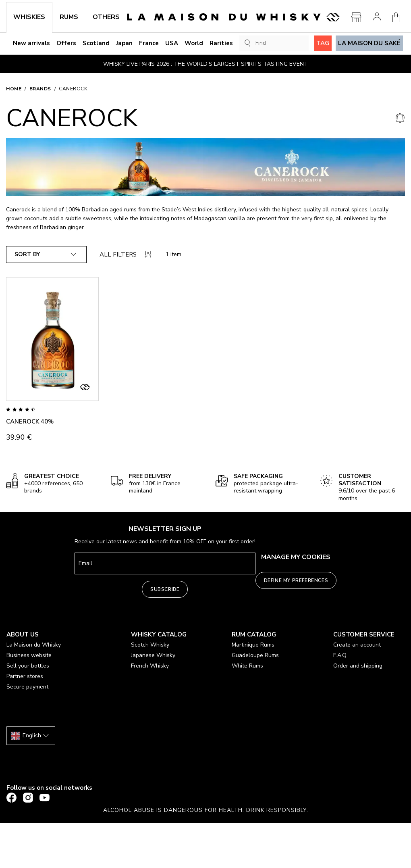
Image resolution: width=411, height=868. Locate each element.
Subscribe (165, 589)
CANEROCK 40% (30, 421)
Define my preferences (296, 580)
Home (14, 89)
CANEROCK (73, 89)
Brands (40, 89)
